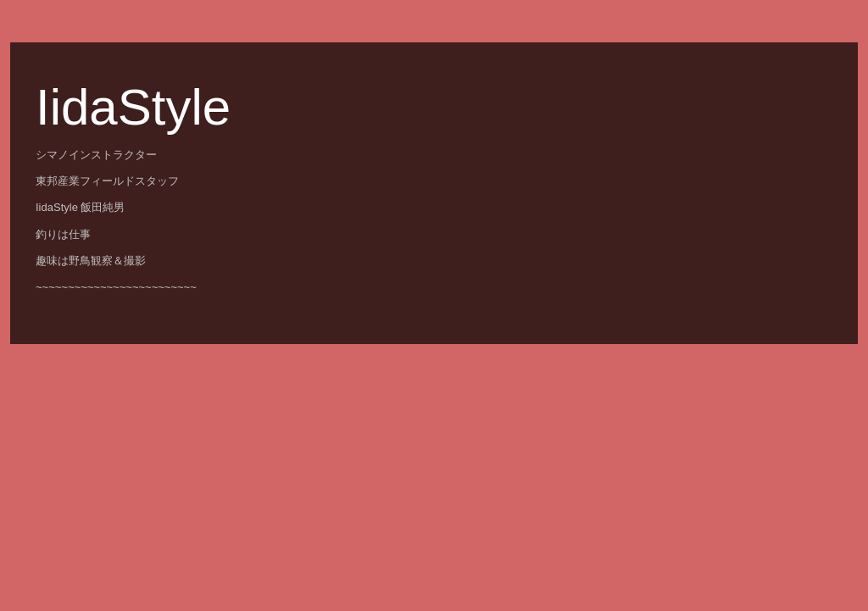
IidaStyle (133, 107)
